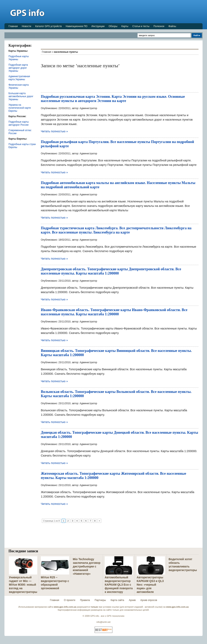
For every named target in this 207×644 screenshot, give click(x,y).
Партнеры (100, 600)
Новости (26, 26)
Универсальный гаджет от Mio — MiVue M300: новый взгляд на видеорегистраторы (23, 585)
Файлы (172, 26)
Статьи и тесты (141, 26)
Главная (13, 26)
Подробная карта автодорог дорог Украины (18, 68)
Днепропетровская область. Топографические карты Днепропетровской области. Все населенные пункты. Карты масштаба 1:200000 (111, 271)
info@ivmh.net (103, 622)
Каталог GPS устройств (48, 26)
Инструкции (98, 26)
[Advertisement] (129, 12)
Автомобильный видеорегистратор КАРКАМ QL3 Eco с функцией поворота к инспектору (119, 585)
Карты (125, 26)
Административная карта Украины (19, 78)
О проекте (70, 600)
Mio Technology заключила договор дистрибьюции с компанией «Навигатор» (87, 566)
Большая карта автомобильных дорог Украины (21, 96)
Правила (85, 600)
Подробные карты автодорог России (19, 123)
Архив (132, 600)
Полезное (159, 26)
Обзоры (113, 26)
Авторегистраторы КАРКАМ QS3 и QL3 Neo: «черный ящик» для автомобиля (150, 585)
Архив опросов (149, 600)
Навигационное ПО (77, 26)
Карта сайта (117, 600)
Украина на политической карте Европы (20, 108)
